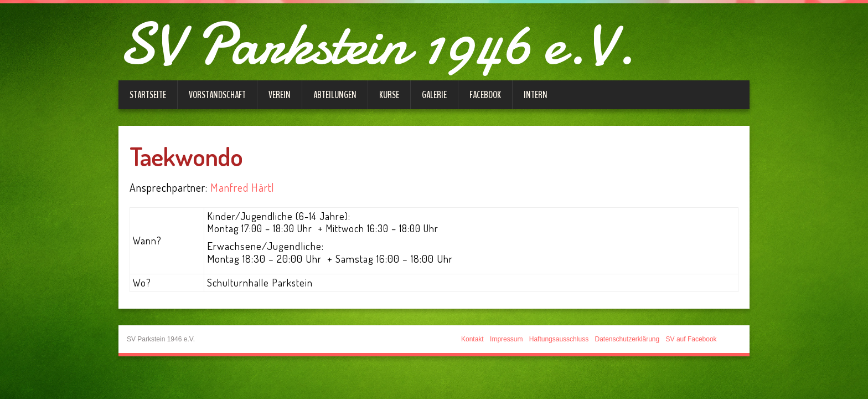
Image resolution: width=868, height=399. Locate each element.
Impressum (506, 339)
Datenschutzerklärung (627, 339)
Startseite (148, 95)
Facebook (485, 95)
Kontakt (472, 339)
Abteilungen (335, 95)
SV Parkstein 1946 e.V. (377, 44)
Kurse (389, 95)
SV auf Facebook (691, 339)
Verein (280, 95)
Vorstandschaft (217, 95)
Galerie (434, 95)
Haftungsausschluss (559, 339)
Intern (536, 95)
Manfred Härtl (242, 187)
